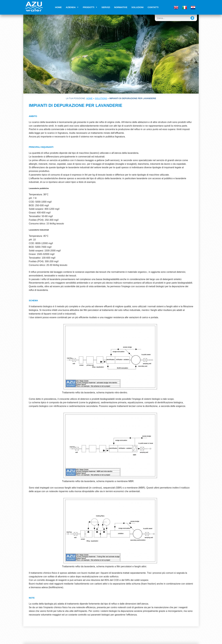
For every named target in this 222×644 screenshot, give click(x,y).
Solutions (101, 98)
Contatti (153, 7)
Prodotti (88, 7)
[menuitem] (176, 7)
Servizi (106, 7)
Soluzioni (138, 7)
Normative (121, 7)
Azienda (71, 7)
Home (58, 7)
